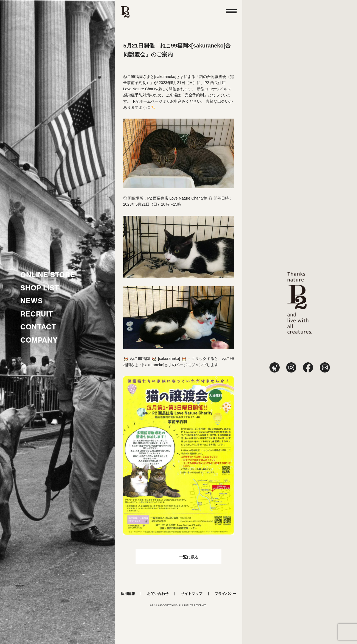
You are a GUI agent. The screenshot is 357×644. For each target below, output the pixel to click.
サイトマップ (192, 594)
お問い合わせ (158, 594)
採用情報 (128, 594)
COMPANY (39, 340)
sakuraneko (169, 359)
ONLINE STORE (48, 275)
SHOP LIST (40, 288)
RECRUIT (37, 314)
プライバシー (225, 594)
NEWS (31, 301)
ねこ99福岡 (140, 359)
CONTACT (38, 327)
